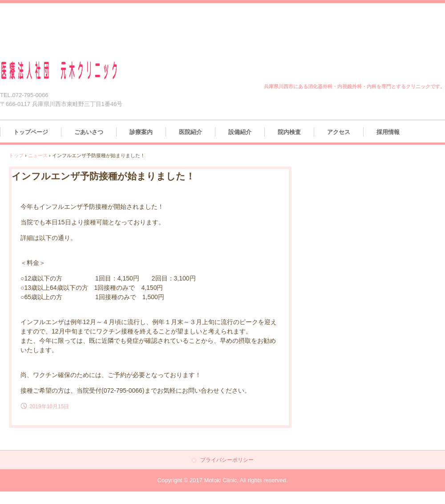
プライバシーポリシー (227, 460)
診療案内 (141, 132)
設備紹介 (240, 132)
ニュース (38, 155)
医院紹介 (190, 132)
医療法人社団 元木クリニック (70, 71)
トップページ (31, 132)
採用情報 (388, 132)
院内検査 (289, 132)
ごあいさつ (89, 132)
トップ (16, 155)
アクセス (339, 132)
